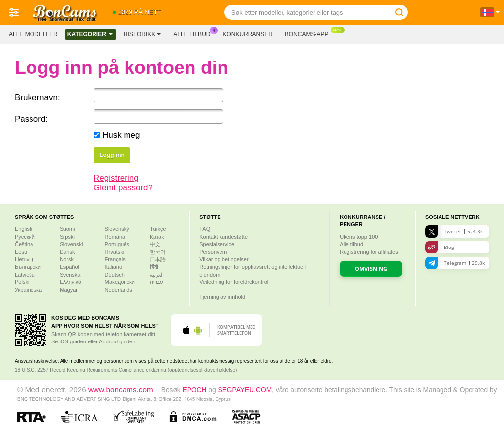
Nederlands (119, 290)
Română (115, 237)
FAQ (205, 229)
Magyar (69, 290)
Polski (22, 282)
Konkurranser (247, 34)
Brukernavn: (37, 98)
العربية (157, 275)
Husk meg (121, 135)
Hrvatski (115, 252)
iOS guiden (73, 341)
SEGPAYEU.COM (245, 390)
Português (117, 244)
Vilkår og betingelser (224, 259)
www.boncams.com (121, 389)
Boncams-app (309, 33)
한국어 (158, 252)
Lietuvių (24, 259)
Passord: (31, 119)
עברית (157, 282)
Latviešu (25, 275)
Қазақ (157, 237)
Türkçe (158, 229)
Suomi (67, 229)
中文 (155, 244)
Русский (25, 237)
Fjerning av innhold (222, 297)
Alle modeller (33, 34)
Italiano (113, 267)
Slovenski (71, 244)
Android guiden (117, 341)
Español (69, 267)
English (24, 229)
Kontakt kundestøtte (223, 237)
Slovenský (117, 229)
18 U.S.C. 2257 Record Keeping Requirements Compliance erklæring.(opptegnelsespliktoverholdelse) (126, 370)
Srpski (67, 237)
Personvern (213, 252)
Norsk (67, 259)
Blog (440, 247)
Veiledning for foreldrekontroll (234, 282)
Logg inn (112, 155)
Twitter (454, 232)
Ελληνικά (70, 282)
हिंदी (154, 267)
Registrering (116, 178)
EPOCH (195, 390)
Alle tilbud (194, 33)
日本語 (158, 259)
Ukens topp (359, 237)
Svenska (70, 275)
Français (115, 259)
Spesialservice (217, 244)
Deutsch (115, 275)
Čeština (24, 244)
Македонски (120, 282)
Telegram (455, 263)
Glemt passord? (123, 188)
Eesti (21, 252)
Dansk (67, 252)
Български (28, 267)
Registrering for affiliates (369, 252)
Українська (28, 290)
